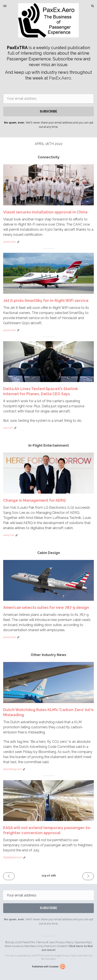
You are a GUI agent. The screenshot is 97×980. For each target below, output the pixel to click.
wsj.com (8, 428)
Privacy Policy (64, 942)
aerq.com (9, 535)
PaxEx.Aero (60, 78)
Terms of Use (45, 942)
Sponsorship (83, 942)
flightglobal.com (13, 857)
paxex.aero (10, 242)
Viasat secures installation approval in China (45, 212)
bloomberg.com (12, 769)
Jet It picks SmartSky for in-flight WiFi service (46, 300)
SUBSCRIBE (48, 111)
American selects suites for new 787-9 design (46, 607)
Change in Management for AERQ (34, 500)
